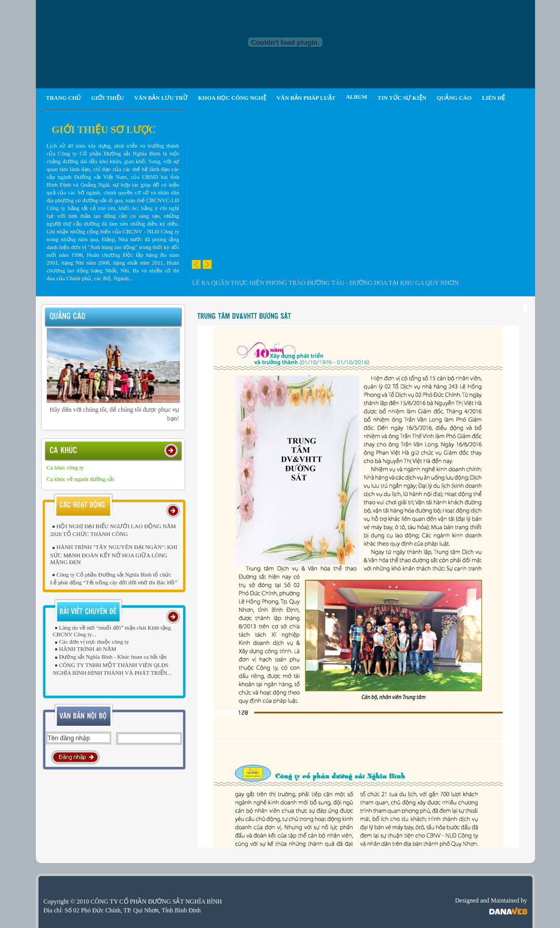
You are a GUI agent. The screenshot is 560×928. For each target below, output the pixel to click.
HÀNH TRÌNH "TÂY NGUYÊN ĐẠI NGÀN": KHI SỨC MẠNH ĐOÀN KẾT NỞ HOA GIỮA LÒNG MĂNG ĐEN (114, 554)
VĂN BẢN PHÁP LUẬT (306, 98)
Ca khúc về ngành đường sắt (81, 479)
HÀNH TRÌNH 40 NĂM (85, 649)
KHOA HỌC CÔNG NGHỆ (232, 98)
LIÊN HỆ (493, 98)
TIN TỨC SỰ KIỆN (402, 98)
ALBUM (356, 97)
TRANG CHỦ (64, 98)
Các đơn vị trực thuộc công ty (91, 642)
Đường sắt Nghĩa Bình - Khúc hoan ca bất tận (110, 657)
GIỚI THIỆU (107, 98)
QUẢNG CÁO (454, 98)
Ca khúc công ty (66, 467)
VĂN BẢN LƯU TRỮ (161, 98)
